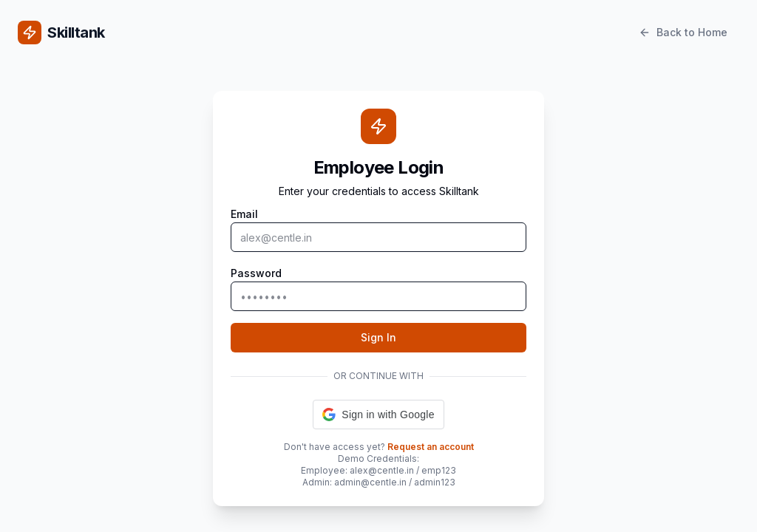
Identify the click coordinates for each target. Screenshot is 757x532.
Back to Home (683, 32)
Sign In (378, 337)
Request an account (431, 447)
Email (244, 214)
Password (256, 273)
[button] (378, 415)
